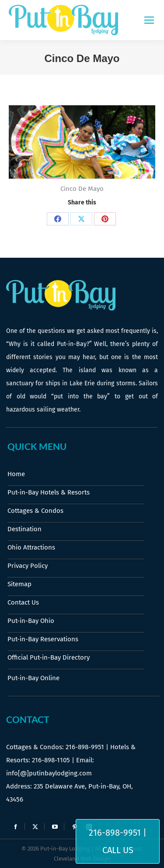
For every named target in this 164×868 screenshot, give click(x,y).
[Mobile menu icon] (149, 20)
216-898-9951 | (118, 833)
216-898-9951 (85, 747)
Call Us (118, 850)
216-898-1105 (51, 760)
